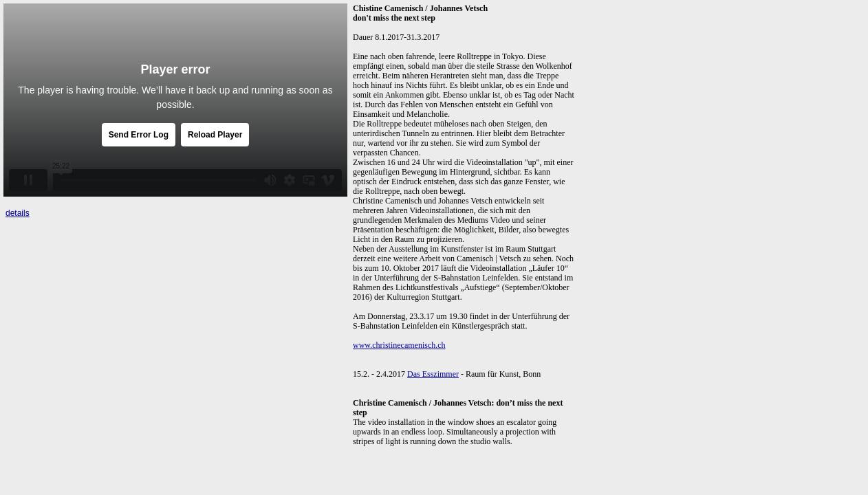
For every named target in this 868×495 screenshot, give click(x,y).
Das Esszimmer (433, 374)
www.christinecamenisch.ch (399, 345)
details (18, 213)
